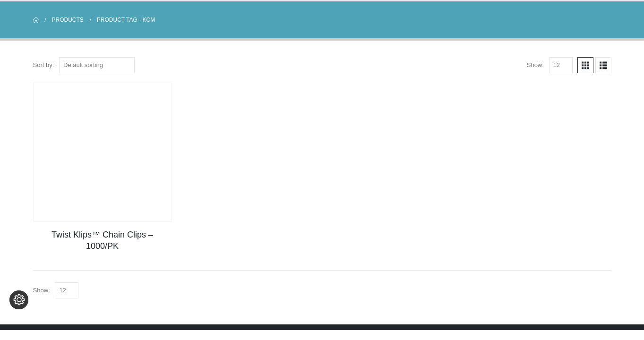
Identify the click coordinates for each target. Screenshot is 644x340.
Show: (535, 65)
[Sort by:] (97, 65)
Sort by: (44, 65)
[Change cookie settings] (19, 321)
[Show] (561, 65)
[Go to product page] (103, 152)
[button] (585, 65)
